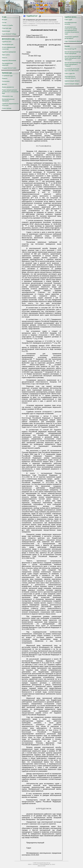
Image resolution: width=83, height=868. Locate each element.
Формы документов (8, 87)
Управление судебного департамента (71, 38)
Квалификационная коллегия (71, 23)
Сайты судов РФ (70, 73)
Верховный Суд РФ (70, 49)
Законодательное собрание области (70, 77)
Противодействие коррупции (7, 64)
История (5, 20)
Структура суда (7, 28)
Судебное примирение (9, 52)
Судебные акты (7, 42)
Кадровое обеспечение (9, 61)
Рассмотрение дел (8, 44)
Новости (5, 58)
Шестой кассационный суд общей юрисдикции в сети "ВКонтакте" (73, 58)
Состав (4, 22)
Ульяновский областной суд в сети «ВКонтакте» (72, 70)
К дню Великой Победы (9, 34)
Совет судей (68, 20)
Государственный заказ (9, 68)
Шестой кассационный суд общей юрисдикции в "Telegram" (73, 64)
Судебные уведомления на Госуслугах (10, 104)
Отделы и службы (7, 25)
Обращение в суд (7, 96)
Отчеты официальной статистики (9, 48)
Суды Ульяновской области (73, 41)
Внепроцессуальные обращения (8, 100)
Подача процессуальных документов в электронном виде (10, 92)
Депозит (4, 84)
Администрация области (72, 81)
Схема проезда (7, 108)
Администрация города (72, 84)
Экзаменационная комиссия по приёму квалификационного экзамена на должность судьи (72, 30)
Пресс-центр (6, 55)
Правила (5, 78)
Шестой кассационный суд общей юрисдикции (73, 53)
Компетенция (6, 31)
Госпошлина (6, 81)
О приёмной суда (7, 76)
